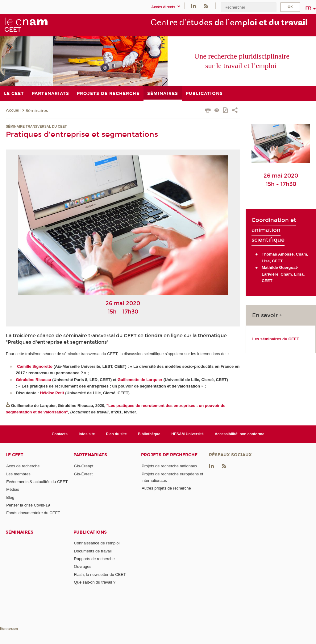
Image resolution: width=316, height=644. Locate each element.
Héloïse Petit (52, 393)
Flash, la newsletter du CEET (100, 574)
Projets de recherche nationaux (169, 466)
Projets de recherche (169, 455)
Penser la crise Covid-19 (28, 505)
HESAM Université (187, 434)
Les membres (18, 474)
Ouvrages (83, 566)
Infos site (87, 434)
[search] (248, 7)
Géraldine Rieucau (34, 380)
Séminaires (37, 111)
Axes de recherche (23, 466)
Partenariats (90, 455)
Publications (90, 532)
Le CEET (15, 455)
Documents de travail (93, 551)
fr (308, 8)
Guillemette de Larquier (140, 380)
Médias (13, 489)
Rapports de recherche (94, 559)
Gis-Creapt (84, 466)
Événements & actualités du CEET (37, 482)
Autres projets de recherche (166, 488)
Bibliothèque (149, 434)
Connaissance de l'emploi (97, 543)
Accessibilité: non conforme (240, 434)
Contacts (60, 434)
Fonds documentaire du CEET (33, 513)
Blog (10, 497)
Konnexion (9, 629)
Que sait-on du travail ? (95, 582)
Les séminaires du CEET (276, 339)
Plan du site (116, 434)
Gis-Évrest (83, 474)
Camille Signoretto (35, 366)
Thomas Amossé (278, 254)
